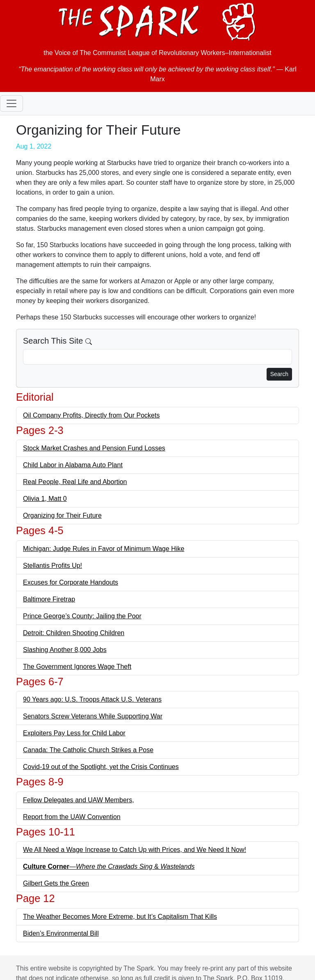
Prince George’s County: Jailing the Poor (82, 616)
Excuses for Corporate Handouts (71, 582)
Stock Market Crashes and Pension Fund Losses (94, 448)
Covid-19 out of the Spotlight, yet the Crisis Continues (101, 767)
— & (109, 866)
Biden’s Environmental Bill (61, 933)
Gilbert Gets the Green (56, 883)
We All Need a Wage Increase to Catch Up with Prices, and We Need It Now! (135, 850)
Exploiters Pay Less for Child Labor (74, 733)
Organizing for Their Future (62, 515)
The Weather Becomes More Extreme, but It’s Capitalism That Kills (120, 917)
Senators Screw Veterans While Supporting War (93, 716)
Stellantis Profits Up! (52, 566)
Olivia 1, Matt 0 (45, 499)
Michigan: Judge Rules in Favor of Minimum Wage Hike (104, 549)
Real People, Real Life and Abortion (75, 482)
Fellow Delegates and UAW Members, (79, 800)
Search (279, 374)
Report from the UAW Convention (72, 817)
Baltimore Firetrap (49, 599)
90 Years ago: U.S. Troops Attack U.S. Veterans (92, 699)
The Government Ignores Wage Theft (77, 667)
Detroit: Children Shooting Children (74, 633)
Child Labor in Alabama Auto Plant (73, 465)
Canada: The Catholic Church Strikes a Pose (88, 750)
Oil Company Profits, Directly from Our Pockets (91, 415)
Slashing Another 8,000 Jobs (65, 650)
